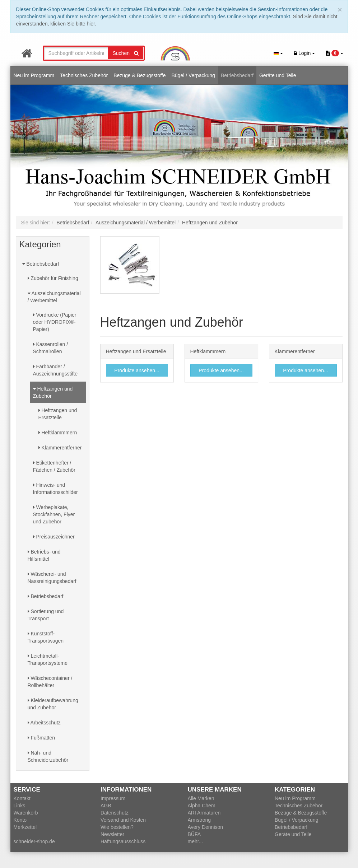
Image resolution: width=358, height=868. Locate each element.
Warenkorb (26, 813)
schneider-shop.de (34, 841)
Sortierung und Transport (46, 615)
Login (304, 53)
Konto (20, 820)
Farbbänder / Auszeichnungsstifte (55, 370)
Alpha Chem (202, 806)
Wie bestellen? (117, 827)
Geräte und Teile (278, 75)
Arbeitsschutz (44, 723)
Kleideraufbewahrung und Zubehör (53, 704)
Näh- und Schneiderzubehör (48, 756)
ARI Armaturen (204, 813)
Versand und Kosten (123, 820)
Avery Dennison (206, 827)
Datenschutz (115, 813)
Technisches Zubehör (84, 75)
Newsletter (112, 834)
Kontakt (22, 798)
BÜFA (194, 834)
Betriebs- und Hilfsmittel (44, 555)
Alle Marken (201, 798)
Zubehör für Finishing (53, 278)
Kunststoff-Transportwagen (46, 637)
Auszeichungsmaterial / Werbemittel (54, 297)
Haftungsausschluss (123, 841)
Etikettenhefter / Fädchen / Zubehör (54, 466)
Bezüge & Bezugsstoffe (140, 75)
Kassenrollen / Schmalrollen (51, 348)
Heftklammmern (58, 433)
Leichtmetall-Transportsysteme (48, 659)
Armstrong (199, 820)
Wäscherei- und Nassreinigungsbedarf (52, 578)
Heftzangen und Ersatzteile (58, 414)
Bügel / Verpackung (193, 75)
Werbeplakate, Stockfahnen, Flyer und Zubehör (54, 514)
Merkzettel (25, 827)
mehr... (196, 841)
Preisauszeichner (54, 537)
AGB (106, 806)
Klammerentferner (60, 448)
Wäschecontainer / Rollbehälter (50, 682)
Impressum (113, 798)
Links (20, 806)
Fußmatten (41, 738)
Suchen (126, 53)
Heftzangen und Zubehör (53, 392)
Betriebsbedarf (237, 75)
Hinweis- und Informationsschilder (55, 489)
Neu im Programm (34, 75)
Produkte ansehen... (137, 370)
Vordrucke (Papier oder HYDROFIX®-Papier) (55, 322)
